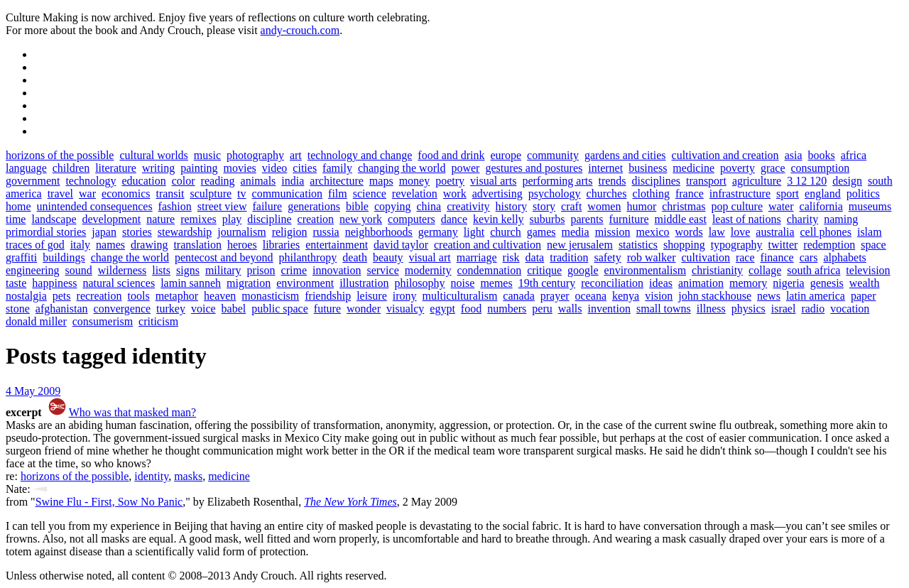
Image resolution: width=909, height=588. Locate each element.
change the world (130, 257)
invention (609, 309)
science (370, 194)
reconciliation (612, 283)
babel (234, 309)
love (741, 232)
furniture (629, 219)
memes (496, 283)
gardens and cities (625, 155)
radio (813, 309)
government (33, 181)
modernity (428, 270)
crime (294, 270)
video (275, 168)
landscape (54, 219)
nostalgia (26, 296)
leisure (372, 296)
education (144, 181)
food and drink (451, 155)
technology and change (360, 155)
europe (506, 155)
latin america (816, 296)
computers (412, 219)
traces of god (35, 245)
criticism (158, 321)
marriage (477, 257)
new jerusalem (580, 245)
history (511, 206)
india (293, 181)
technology (91, 181)
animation (701, 283)
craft (571, 206)
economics (126, 194)
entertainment (337, 245)
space (873, 245)
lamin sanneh (191, 283)
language (26, 168)
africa (854, 155)
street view (222, 206)
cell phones (826, 232)
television (868, 270)
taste (16, 283)
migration (249, 283)
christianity (717, 270)
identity (151, 476)
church (506, 232)
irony (405, 296)
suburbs (548, 219)
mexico (652, 232)
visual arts (493, 181)
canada (518, 296)
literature (116, 168)
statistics (638, 245)
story (544, 206)
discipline (269, 219)
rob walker (652, 257)
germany (438, 232)
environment (305, 283)
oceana (591, 296)
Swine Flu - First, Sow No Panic (109, 502)
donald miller (36, 321)
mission (613, 232)
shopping (684, 245)
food (471, 309)
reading (218, 181)
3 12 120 (807, 181)
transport (706, 181)
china (429, 206)
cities (305, 168)
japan (104, 232)
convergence (123, 309)
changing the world (402, 168)
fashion (175, 206)
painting (199, 168)
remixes (198, 219)
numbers (507, 309)
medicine (693, 168)
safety (607, 257)
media (576, 232)
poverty (737, 168)
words (689, 232)
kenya (626, 296)
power (465, 168)
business (648, 168)
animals (258, 181)
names (110, 245)
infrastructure (740, 194)
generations (314, 206)
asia (794, 155)
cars (809, 257)
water (781, 206)
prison (261, 270)
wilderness (122, 270)
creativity (468, 206)
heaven (220, 296)
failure (267, 206)
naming (841, 219)
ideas (661, 283)
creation (316, 219)
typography (737, 245)
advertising (497, 194)
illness (711, 309)
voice (203, 309)
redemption (829, 245)
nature (160, 219)
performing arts (557, 181)
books (822, 155)
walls (570, 309)
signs (188, 270)
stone (18, 309)
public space (280, 309)
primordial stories (46, 232)
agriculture (757, 181)
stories (137, 232)
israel (784, 309)
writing (158, 168)
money (415, 181)
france (690, 194)
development (112, 219)
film (338, 194)
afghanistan (62, 309)
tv (241, 194)
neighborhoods (379, 232)
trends (612, 181)
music (207, 155)
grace (773, 168)
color (184, 181)
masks (188, 476)
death (355, 257)
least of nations (747, 219)
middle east (681, 219)
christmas (684, 206)
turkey (171, 309)
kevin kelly (499, 219)
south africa (813, 270)
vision (659, 296)
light (474, 232)
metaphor (177, 296)
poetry (450, 181)
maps (381, 181)
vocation (850, 309)
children (71, 168)
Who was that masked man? (133, 412)
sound (79, 270)
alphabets (844, 257)
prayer (555, 296)
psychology (555, 194)
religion (290, 232)
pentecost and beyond (224, 257)
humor (641, 206)
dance (454, 219)
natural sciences (119, 283)
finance (777, 257)
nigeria (788, 283)
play (232, 219)
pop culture (737, 206)
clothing (651, 194)
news (769, 296)
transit (170, 194)
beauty (388, 257)
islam (870, 232)
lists (161, 270)
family (337, 168)
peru (542, 309)
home (18, 206)
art (296, 155)
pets (62, 296)
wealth (865, 283)
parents (587, 219)
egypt (442, 309)
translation (197, 245)
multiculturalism (460, 296)
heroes (242, 245)
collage (765, 270)
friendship (328, 296)
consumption (821, 168)
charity (802, 219)
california (821, 206)
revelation (415, 194)
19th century (547, 283)
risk (511, 257)
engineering (33, 270)
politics (863, 194)
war (87, 194)
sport (788, 194)
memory (748, 283)
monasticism (270, 296)
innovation (337, 270)
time (16, 219)
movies (240, 168)
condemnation (490, 270)
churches (607, 194)
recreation (99, 296)
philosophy (419, 283)
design (847, 181)
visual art (430, 257)
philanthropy (308, 257)
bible (357, 206)
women (604, 206)
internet (605, 168)
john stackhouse (715, 296)
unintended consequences (95, 206)
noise (463, 283)
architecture (337, 181)
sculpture (211, 194)
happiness (54, 283)
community (553, 155)
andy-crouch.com (300, 30)
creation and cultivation (488, 245)
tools (139, 296)
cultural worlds (153, 155)
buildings (64, 257)
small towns (664, 309)
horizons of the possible (60, 155)
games (541, 232)
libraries (281, 245)
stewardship (185, 232)
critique (544, 270)
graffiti (21, 257)
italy (80, 245)
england (823, 194)
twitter (783, 245)
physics (749, 309)
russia (326, 232)
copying (393, 206)
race (745, 257)
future (327, 309)
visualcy (405, 309)
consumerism (103, 321)
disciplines (656, 181)
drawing (149, 245)
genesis (827, 283)
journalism (241, 232)
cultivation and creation (725, 155)
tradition (569, 257)
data (535, 257)
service (382, 270)
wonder (364, 309)
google (583, 270)
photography (255, 155)
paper (864, 296)
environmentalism (646, 270)
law (717, 232)
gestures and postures (534, 168)
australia (775, 232)
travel (60, 194)
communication (288, 194)
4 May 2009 (33, 391)
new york (361, 219)
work (455, 194)
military (223, 270)
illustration (364, 283)
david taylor (401, 245)
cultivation (705, 257)
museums (870, 206)
